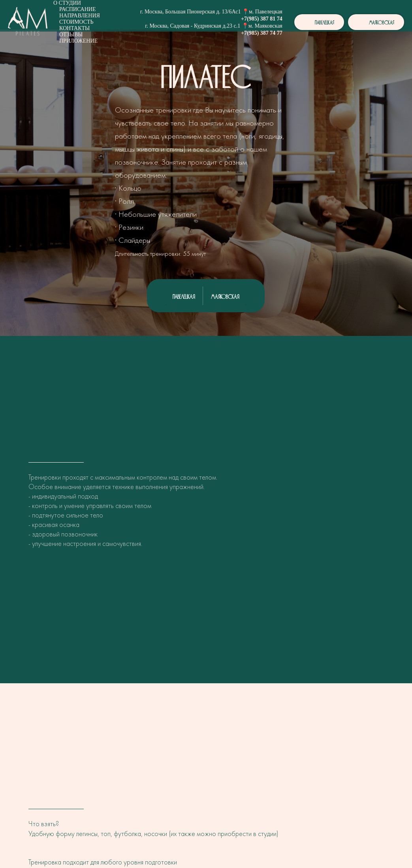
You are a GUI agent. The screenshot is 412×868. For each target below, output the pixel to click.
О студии (67, 3)
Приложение (78, 41)
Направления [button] (80, 16)
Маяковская (225, 296)
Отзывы (71, 35)
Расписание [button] (78, 9)
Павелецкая (184, 296)
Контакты (74, 28)
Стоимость (76, 22)
